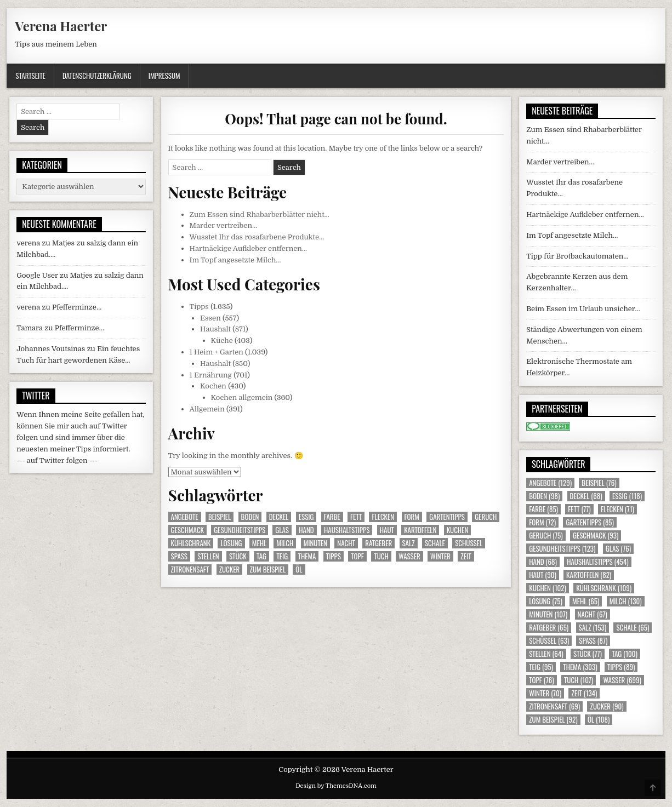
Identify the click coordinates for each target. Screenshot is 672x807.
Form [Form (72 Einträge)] (412, 517)
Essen (210, 318)
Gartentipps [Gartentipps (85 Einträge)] (447, 517)
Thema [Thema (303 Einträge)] (307, 556)
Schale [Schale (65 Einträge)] (435, 543)
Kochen (213, 386)
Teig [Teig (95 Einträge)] (282, 556)
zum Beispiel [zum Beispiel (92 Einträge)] (268, 570)
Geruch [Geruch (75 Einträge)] (486, 517)
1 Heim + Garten (217, 352)
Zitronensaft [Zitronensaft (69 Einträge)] (190, 570)
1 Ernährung (211, 375)
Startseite (30, 76)
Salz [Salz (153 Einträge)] (409, 543)
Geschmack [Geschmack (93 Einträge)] (187, 530)
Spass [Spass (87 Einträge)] (179, 556)
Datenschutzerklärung (97, 76)
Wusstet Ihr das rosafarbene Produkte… (257, 237)
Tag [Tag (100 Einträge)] (261, 556)
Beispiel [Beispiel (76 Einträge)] (220, 517)
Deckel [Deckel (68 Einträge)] (279, 517)
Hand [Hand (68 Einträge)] (306, 530)
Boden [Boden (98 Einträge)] (250, 517)
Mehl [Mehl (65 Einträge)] (259, 543)
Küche (222, 340)
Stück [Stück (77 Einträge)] (238, 556)
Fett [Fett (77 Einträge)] (356, 517)
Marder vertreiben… (224, 225)
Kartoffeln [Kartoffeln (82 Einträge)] (420, 530)
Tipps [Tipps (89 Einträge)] (334, 556)
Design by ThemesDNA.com (336, 786)
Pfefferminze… (77, 307)
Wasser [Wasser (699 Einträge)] (409, 556)
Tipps (199, 307)
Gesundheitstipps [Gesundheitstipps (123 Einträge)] (240, 530)
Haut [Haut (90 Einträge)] (387, 530)
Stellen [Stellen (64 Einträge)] (208, 556)
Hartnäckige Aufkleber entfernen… (249, 248)
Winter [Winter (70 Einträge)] (440, 556)
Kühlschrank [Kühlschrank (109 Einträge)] (191, 543)
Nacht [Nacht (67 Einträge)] (346, 543)
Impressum (164, 76)
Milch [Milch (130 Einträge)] (285, 543)
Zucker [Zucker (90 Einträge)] (230, 570)
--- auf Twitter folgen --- (57, 460)
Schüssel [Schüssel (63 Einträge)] (469, 543)
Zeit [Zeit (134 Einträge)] (466, 556)
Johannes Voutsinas (51, 349)
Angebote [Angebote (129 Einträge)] (185, 517)
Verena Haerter (61, 26)
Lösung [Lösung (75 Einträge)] (231, 543)
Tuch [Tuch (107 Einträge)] (381, 556)
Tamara (30, 328)
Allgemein (207, 409)
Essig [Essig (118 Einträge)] (306, 517)
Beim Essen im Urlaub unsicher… (583, 309)
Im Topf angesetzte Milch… (235, 260)
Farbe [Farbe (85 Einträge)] (332, 517)
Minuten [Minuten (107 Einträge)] (315, 543)
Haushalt (215, 329)
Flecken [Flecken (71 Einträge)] (383, 517)
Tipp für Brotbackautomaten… (577, 256)
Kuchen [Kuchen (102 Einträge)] (458, 530)
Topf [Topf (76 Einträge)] (357, 556)
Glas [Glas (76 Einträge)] (282, 530)
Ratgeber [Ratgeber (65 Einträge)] (378, 543)
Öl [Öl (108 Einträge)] (299, 570)
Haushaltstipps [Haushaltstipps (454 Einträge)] (347, 530)
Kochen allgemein (242, 397)
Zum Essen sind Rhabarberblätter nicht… (260, 214)
